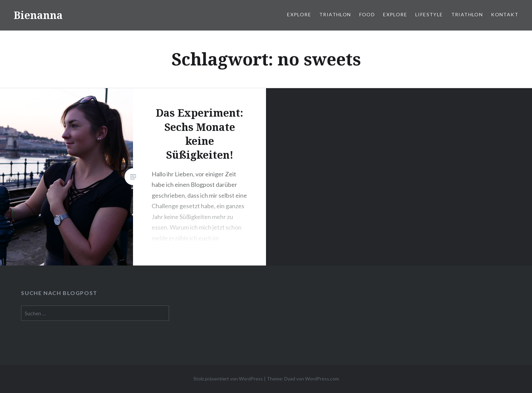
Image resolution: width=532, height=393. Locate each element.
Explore (299, 14)
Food (367, 14)
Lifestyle (429, 14)
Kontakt (505, 14)
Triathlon (335, 14)
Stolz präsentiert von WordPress (228, 379)
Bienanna (38, 15)
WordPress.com (322, 379)
